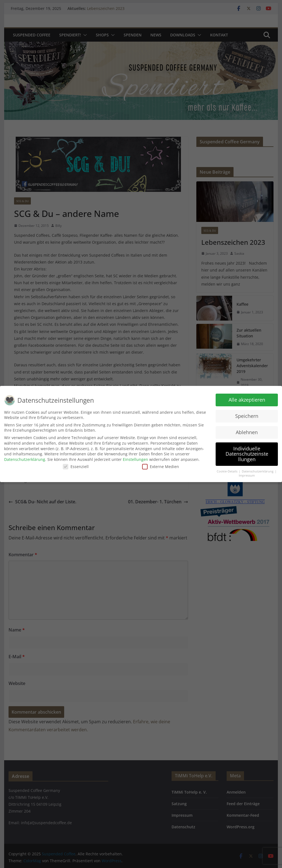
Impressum (247, 475)
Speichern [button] (247, 416)
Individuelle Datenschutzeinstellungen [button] (247, 454)
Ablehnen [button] (247, 432)
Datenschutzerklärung (25, 459)
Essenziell (76, 467)
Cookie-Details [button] (227, 471)
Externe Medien (161, 467)
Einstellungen (135, 459)
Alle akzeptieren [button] (247, 400)
